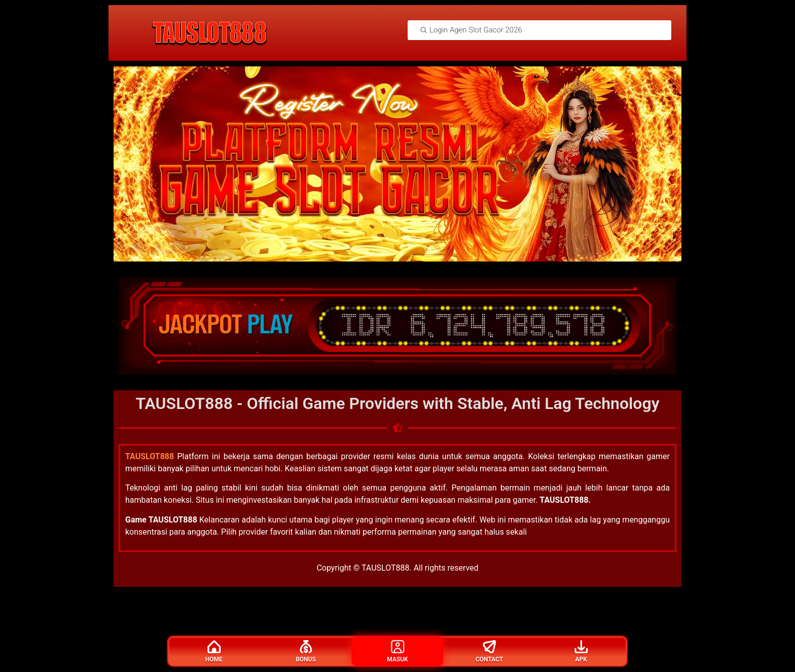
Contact (489, 651)
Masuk (397, 651)
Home (214, 651)
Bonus (306, 651)
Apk (581, 651)
